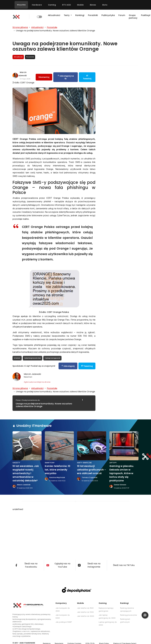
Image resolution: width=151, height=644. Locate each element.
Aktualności (54, 15)
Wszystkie (21, 5)
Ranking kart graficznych (125, 621)
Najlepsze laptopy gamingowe (106, 610)
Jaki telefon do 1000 (85, 612)
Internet (17, 358)
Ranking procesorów (129, 615)
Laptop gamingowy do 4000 (108, 624)
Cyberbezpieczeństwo (33, 358)
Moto (105, 5)
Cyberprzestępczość (52, 358)
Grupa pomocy (133, 17)
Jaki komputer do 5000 (63, 617)
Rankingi (80, 15)
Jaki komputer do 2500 (63, 610)
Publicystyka (108, 15)
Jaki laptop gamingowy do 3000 (107, 617)
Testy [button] (67, 15)
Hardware (37, 5)
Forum (122, 15)
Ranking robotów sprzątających (127, 610)
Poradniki (93, 15)
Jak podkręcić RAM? (64, 622)
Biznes (93, 5)
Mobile (80, 5)
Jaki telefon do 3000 (86, 616)
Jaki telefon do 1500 (85, 608)
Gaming (52, 5)
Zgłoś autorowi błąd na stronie (37, 382)
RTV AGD (66, 5)
